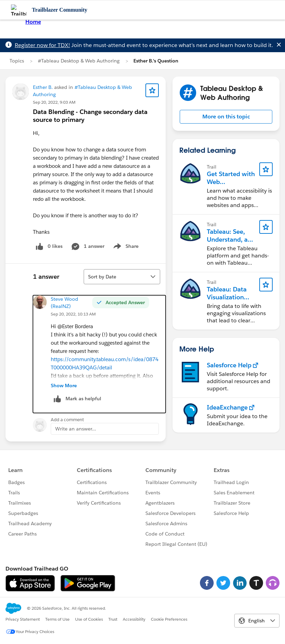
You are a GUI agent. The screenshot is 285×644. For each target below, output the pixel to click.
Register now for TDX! (42, 45)
